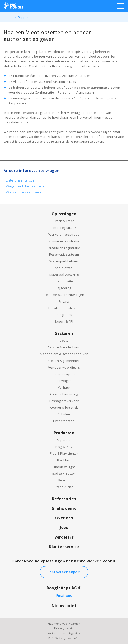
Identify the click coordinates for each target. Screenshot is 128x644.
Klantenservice (64, 547)
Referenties (64, 499)
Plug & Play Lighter (64, 453)
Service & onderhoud (64, 347)
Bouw (64, 341)
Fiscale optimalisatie (64, 308)
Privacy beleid (64, 628)
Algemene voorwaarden (64, 624)
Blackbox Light (64, 467)
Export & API (64, 321)
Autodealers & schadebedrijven (64, 354)
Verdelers (64, 537)
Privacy (64, 301)
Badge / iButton (64, 473)
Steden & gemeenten (64, 361)
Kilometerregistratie (64, 241)
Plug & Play (64, 447)
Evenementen (64, 421)
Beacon (64, 480)
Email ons (64, 596)
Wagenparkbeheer (64, 261)
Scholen (64, 414)
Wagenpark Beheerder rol (27, 186)
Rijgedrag (64, 288)
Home (8, 17)
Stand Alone (64, 487)
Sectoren (64, 333)
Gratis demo (64, 508)
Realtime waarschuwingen (64, 295)
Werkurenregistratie (64, 234)
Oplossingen (64, 214)
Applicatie (64, 440)
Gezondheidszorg (64, 394)
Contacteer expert (64, 572)
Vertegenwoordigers (64, 367)
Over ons (64, 518)
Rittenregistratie (64, 228)
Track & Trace (64, 221)
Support (24, 17)
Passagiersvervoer (64, 401)
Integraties (64, 315)
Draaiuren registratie (64, 248)
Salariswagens (64, 374)
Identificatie (64, 281)
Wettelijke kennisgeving (64, 633)
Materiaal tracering (64, 275)
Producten (64, 433)
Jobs (64, 528)
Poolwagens (64, 381)
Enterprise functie (20, 180)
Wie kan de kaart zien (23, 192)
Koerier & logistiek (64, 407)
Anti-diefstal (64, 268)
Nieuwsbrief (64, 606)
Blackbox (64, 460)
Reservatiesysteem (64, 254)
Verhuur (64, 387)
